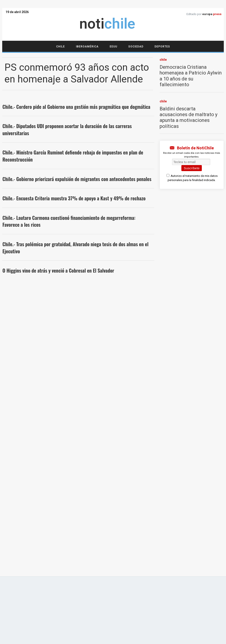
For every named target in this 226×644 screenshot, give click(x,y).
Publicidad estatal (113, 494)
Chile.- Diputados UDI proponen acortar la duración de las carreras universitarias (67, 129)
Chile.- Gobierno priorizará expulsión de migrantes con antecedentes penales (77, 179)
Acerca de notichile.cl (30, 488)
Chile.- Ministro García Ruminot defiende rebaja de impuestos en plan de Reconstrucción (73, 156)
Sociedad (136, 47)
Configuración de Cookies (193, 488)
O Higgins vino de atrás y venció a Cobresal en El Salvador (58, 270)
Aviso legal (57, 488)
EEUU (113, 47)
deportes (18, 403)
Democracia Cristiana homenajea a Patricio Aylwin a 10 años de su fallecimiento (191, 76)
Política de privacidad (156, 488)
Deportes (162, 47)
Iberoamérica (87, 47)
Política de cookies (124, 488)
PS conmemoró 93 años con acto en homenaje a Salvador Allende (77, 74)
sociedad (18, 377)
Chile (60, 47)
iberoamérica (22, 292)
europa (212, 14)
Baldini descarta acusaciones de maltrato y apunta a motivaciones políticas (188, 118)
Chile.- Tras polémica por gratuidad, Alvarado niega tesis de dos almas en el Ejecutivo (75, 248)
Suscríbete (192, 168)
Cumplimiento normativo (88, 488)
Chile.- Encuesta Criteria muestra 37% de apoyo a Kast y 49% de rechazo (74, 198)
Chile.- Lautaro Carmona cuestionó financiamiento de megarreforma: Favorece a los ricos (69, 221)
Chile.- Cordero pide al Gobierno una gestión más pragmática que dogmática (76, 107)
